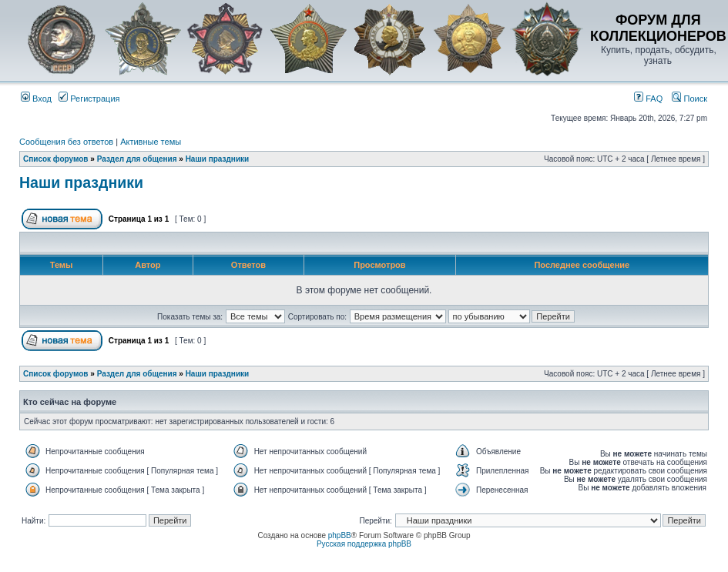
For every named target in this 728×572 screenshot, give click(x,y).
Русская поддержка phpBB (364, 544)
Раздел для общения (137, 159)
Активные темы (151, 142)
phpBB (340, 535)
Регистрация (89, 99)
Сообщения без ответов (66, 142)
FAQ (648, 99)
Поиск (689, 99)
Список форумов (56, 159)
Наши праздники (218, 159)
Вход (36, 99)
